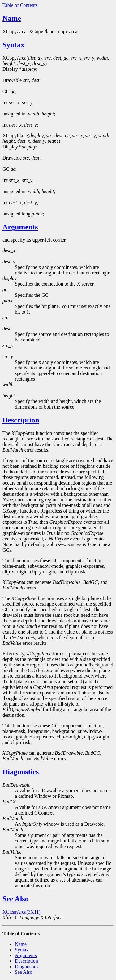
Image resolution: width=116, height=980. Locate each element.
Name (12, 18)
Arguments (20, 227)
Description (21, 420)
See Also (16, 899)
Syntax (13, 45)
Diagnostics (21, 772)
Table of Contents (20, 5)
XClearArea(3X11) (21, 912)
